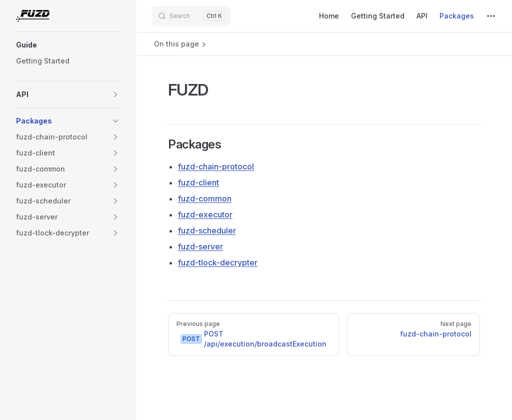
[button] (68, 45)
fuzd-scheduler (207, 230)
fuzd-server (200, 246)
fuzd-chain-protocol (216, 166)
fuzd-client (198, 182)
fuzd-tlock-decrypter (218, 262)
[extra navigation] (491, 16)
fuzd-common (205, 198)
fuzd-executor (205, 214)
